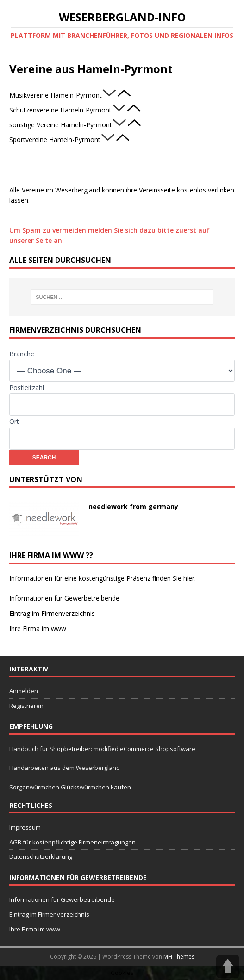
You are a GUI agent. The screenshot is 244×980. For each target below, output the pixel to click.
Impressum (25, 827)
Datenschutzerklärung (41, 856)
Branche (22, 354)
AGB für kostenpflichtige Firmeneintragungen (72, 842)
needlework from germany (133, 506)
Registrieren (26, 706)
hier (189, 578)
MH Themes (179, 957)
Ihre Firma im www (38, 629)
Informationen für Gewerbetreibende (64, 598)
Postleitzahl (27, 388)
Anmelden (24, 691)
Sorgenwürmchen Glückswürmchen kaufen (70, 787)
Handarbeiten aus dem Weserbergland (65, 768)
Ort (14, 421)
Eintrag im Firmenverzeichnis (52, 613)
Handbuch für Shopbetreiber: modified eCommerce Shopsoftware (102, 749)
